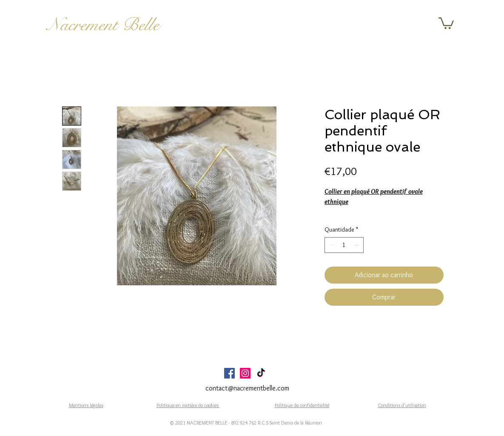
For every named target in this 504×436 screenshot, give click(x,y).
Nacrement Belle (103, 25)
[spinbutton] (344, 245)
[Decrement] (331, 245)
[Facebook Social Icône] (229, 373)
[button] (446, 23)
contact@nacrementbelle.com (247, 388)
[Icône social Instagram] (245, 373)
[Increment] (357, 245)
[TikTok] (261, 373)
